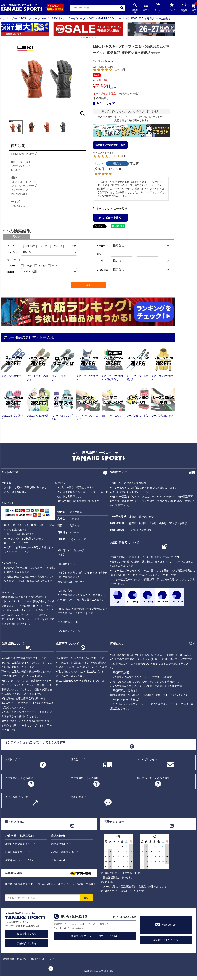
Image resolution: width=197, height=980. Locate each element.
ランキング (158, 8)
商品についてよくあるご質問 (153, 778)
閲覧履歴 (184, 8)
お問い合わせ (169, 925)
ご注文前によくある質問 (19, 778)
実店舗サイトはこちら (166, 940)
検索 (122, 8)
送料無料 (42, 266)
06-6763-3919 (74, 916)
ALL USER (30, 246)
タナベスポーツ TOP (13, 18)
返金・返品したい (61, 860)
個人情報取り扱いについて (42, 959)
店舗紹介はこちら (27, 943)
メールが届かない (147, 759)
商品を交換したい (61, 844)
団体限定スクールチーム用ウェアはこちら (95, 936)
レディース (57, 246)
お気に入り (172, 8)
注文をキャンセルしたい (19, 860)
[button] (3, 29)
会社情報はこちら (27, 934)
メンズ (44, 246)
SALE (97, 75)
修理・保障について (17, 797)
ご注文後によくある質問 (85, 778)
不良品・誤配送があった (65, 852)
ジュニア (72, 246)
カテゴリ (146, 9)
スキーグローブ (39, 18)
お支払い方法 (13, 759)
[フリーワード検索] (49, 260)
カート (194, 9)
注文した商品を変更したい (20, 844)
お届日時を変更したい (18, 852)
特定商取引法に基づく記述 (15, 959)
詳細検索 (135, 8)
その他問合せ (78, 797)
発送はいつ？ (78, 759)
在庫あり (29, 266)
